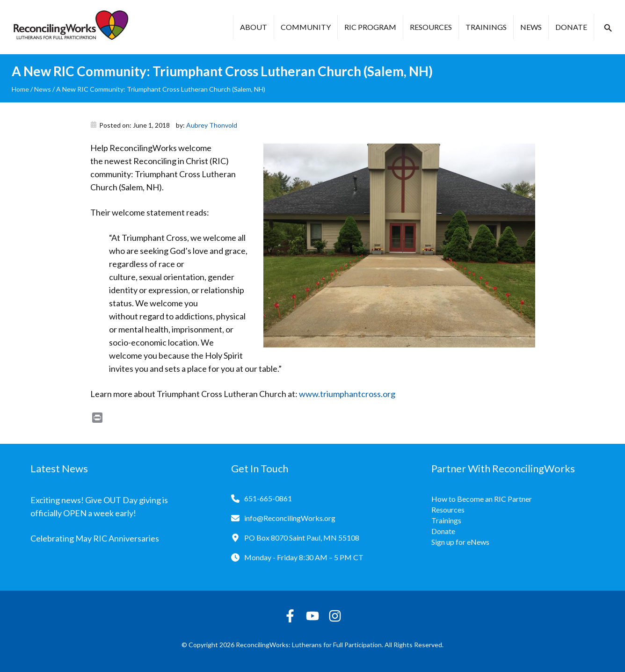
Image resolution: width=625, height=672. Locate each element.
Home (20, 89)
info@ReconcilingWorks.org (290, 518)
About (254, 27)
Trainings (486, 27)
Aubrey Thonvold (212, 125)
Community (306, 27)
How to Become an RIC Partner (482, 499)
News (531, 27)
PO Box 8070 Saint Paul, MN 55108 (302, 538)
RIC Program (370, 27)
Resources (431, 27)
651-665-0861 (268, 498)
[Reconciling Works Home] (70, 27)
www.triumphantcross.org (347, 394)
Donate (571, 27)
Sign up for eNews (460, 542)
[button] (608, 28)
